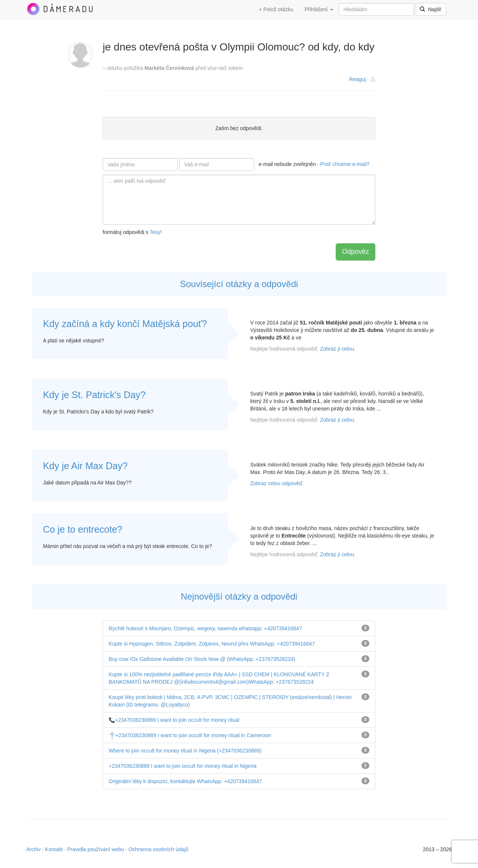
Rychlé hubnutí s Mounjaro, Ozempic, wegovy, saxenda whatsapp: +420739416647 (205, 628)
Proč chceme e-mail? (345, 164)
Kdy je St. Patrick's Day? (94, 395)
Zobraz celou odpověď (276, 483)
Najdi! (431, 9)
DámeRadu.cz (60, 9)
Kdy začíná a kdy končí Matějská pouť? (125, 324)
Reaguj (357, 79)
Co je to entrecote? (83, 529)
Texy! (156, 232)
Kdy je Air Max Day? (85, 466)
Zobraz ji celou (337, 349)
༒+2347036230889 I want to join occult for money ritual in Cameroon (190, 735)
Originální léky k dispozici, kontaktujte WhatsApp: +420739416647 (185, 781)
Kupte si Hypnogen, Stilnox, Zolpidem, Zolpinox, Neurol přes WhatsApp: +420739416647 (212, 644)
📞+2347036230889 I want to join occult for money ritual (174, 720)
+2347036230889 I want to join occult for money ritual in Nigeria (183, 766)
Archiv (33, 849)
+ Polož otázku (276, 9)
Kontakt (54, 849)
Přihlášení (319, 9)
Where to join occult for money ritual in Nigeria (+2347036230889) (185, 751)
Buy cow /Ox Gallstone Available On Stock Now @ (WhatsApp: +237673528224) (202, 659)
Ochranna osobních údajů (158, 849)
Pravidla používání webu (96, 849)
